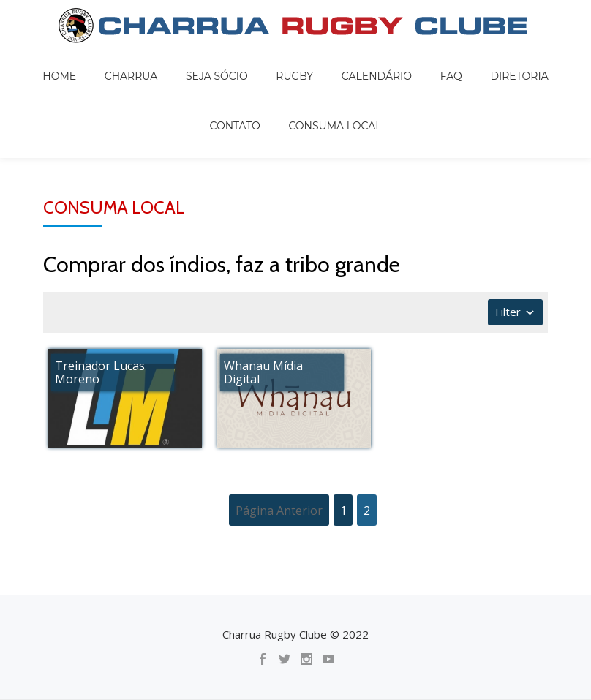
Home (69, 61)
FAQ (391, 61)
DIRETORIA (445, 61)
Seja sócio (198, 61)
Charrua (126, 61)
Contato (514, 61)
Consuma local (295, 82)
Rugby (262, 61)
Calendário (330, 61)
